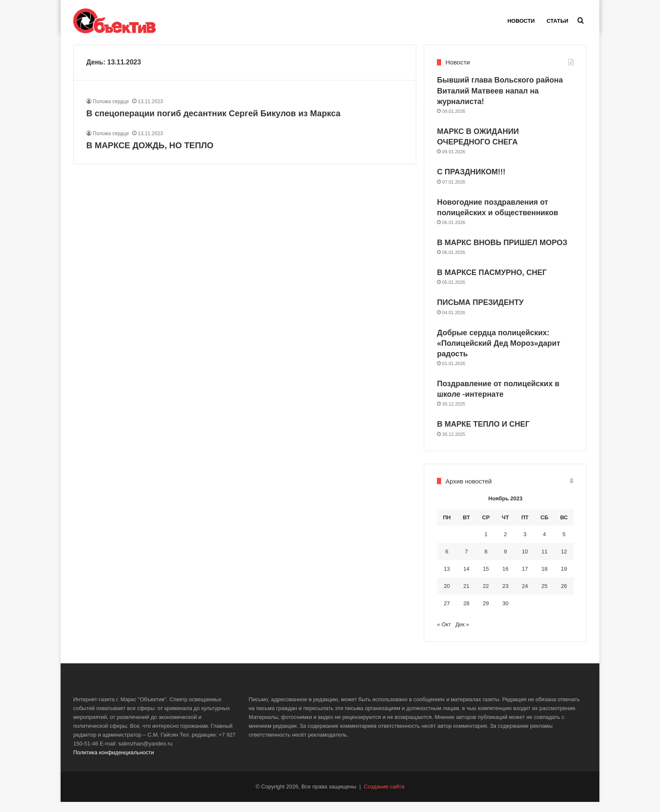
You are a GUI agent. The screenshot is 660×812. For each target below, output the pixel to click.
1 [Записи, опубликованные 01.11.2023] (486, 544)
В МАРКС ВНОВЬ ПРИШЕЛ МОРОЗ (502, 253)
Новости (521, 21)
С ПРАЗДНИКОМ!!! (471, 182)
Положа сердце (111, 111)
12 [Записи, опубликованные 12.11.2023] (564, 561)
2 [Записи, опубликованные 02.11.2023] (505, 544)
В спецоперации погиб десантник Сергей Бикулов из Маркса (213, 123)
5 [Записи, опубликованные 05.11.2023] (564, 544)
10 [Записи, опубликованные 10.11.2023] (525, 561)
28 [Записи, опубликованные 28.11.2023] (466, 613)
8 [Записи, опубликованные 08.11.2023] (486, 561)
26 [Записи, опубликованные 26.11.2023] (564, 596)
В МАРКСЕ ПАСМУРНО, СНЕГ (492, 283)
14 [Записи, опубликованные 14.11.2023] (466, 578)
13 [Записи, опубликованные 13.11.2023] (447, 578)
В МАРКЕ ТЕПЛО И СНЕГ (483, 434)
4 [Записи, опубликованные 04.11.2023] (544, 544)
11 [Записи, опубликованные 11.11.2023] (544, 561)
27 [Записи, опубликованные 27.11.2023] (447, 613)
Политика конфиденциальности (114, 763)
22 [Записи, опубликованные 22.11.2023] (486, 596)
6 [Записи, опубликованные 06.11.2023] (447, 561)
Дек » (462, 634)
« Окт (444, 634)
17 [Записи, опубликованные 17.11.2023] (525, 578)
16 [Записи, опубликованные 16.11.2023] (505, 578)
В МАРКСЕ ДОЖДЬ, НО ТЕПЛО (150, 155)
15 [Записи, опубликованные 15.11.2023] (486, 578)
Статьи (557, 21)
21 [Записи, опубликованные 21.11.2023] (466, 596)
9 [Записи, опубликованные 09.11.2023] (505, 561)
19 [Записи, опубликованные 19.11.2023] (564, 578)
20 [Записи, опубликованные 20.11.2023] (447, 596)
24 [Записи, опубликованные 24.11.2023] (525, 596)
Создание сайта (384, 797)
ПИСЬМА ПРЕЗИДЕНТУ (480, 313)
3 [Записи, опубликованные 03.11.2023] (525, 544)
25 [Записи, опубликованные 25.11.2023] (544, 596)
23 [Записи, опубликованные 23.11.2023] (505, 596)
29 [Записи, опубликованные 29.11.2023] (486, 613)
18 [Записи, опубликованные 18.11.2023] (544, 578)
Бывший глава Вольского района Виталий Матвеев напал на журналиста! (500, 101)
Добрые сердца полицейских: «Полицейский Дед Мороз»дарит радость (499, 353)
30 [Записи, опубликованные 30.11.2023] (505, 613)
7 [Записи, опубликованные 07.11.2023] (466, 561)
